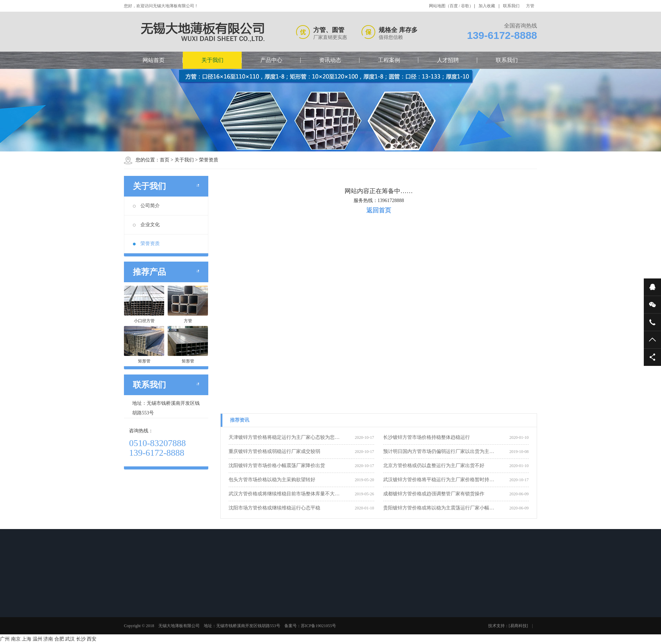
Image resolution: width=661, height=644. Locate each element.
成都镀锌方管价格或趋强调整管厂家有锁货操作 (434, 494)
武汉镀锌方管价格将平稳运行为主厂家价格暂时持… (439, 480)
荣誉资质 (209, 160)
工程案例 (389, 60)
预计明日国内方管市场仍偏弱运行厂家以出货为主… (439, 451)
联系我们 (511, 6)
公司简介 (146, 206)
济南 (48, 639)
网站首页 (154, 60)
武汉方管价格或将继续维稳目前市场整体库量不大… (284, 494)
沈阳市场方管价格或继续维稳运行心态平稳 (274, 508)
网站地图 (437, 6)
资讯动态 (330, 60)
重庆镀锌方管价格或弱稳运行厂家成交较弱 (274, 451)
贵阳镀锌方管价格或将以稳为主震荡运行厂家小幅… (439, 508)
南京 (16, 639)
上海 (27, 639)
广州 (5, 639)
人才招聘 (448, 60)
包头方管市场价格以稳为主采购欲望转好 (272, 480)
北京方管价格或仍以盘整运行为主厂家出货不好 (434, 466)
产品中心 (271, 60)
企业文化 (146, 225)
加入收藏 (487, 6)
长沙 (81, 639)
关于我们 (212, 60)
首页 (165, 160)
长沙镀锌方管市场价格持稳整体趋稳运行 (427, 437)
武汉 (70, 639)
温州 (38, 639)
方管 (530, 6)
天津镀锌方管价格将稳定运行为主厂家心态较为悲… (284, 437)
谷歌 (465, 6)
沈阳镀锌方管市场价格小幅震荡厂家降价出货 (277, 466)
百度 (454, 6)
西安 (92, 639)
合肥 (59, 639)
